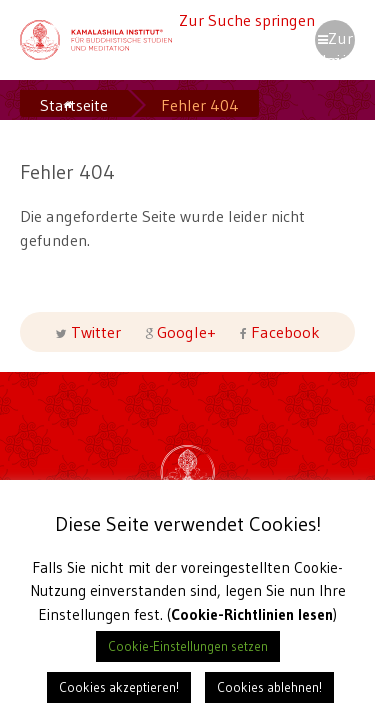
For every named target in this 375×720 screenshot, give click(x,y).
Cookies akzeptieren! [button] (119, 687)
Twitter (96, 332)
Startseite (74, 105)
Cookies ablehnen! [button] (269, 687)
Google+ (186, 332)
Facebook (283, 332)
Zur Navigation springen (335, 44)
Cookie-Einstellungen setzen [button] (188, 646)
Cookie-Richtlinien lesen (252, 614)
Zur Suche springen (247, 20)
